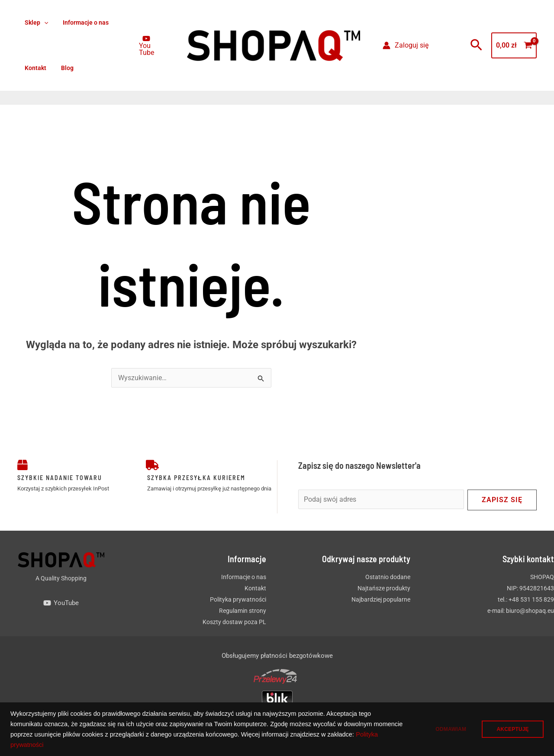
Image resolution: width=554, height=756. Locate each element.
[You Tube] (145, 45)
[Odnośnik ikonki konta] (406, 45)
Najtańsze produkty (384, 588)
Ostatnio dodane (388, 577)
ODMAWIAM (447, 729)
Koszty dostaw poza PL (234, 622)
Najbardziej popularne (381, 599)
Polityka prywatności (67, 745)
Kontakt (34, 68)
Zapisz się (502, 500)
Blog (63, 68)
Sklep (35, 23)
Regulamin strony (243, 611)
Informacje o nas (82, 22)
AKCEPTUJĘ (512, 729)
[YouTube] (61, 603)
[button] (43, 23)
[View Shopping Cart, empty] (514, 45)
